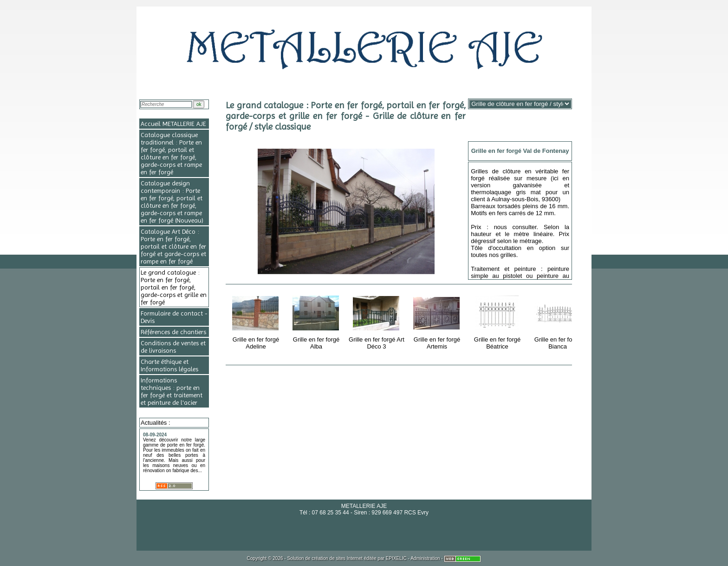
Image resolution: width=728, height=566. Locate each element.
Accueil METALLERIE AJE (173, 124)
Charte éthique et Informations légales (169, 365)
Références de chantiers (173, 332)
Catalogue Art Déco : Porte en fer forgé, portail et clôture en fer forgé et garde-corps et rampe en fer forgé (173, 246)
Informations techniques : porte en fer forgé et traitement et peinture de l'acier (172, 391)
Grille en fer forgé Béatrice (498, 321)
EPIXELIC (396, 558)
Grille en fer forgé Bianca (558, 321)
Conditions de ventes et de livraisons (173, 347)
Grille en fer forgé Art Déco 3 (377, 321)
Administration (425, 558)
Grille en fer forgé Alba (317, 321)
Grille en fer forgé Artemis (438, 321)
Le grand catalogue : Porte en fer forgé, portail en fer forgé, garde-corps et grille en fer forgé (174, 287)
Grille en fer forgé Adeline (257, 321)
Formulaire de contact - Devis (174, 317)
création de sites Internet (337, 558)
